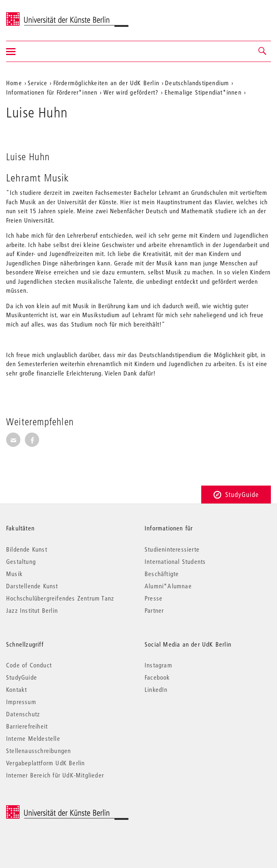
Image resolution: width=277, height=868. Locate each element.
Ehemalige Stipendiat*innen (203, 92)
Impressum (21, 702)
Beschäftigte (162, 574)
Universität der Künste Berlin (38, 15)
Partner (154, 610)
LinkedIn (156, 689)
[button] (263, 51)
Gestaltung (21, 561)
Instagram (158, 665)
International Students (175, 561)
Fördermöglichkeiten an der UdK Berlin (106, 83)
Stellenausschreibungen (38, 751)
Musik (14, 574)
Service (37, 83)
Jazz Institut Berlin (32, 610)
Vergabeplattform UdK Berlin (45, 763)
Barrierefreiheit (27, 726)
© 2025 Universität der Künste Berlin (49, 809)
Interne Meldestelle (33, 738)
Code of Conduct (29, 665)
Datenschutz (23, 714)
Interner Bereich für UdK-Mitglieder (55, 775)
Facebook (157, 677)
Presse (154, 598)
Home (14, 83)
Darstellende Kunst (32, 586)
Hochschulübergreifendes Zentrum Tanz (60, 598)
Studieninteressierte (172, 549)
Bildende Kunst (27, 549)
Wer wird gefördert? (131, 92)
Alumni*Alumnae (168, 586)
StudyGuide (236, 494)
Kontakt (16, 689)
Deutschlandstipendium (197, 83)
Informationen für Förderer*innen (52, 92)
